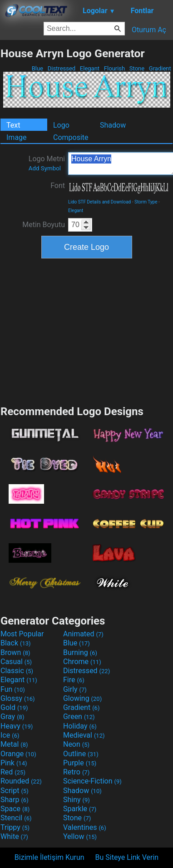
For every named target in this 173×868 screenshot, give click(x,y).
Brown (15, 652)
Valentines (85, 827)
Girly (75, 689)
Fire (74, 680)
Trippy (15, 827)
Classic (17, 671)
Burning (80, 652)
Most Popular (22, 634)
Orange (18, 754)
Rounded (21, 781)
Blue (37, 68)
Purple (80, 763)
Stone (137, 68)
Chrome (82, 662)
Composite (71, 137)
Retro (76, 772)
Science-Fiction (92, 781)
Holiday (80, 726)
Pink (14, 763)
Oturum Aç (149, 30)
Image (17, 137)
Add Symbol (45, 168)
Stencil (16, 818)
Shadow (113, 125)
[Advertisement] (87, 331)
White (14, 836)
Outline (81, 754)
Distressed (61, 68)
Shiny (77, 800)
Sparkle (80, 809)
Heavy (17, 726)
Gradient (160, 68)
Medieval (84, 735)
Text (13, 125)
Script (15, 791)
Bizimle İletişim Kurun (49, 857)
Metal (14, 744)
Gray (12, 717)
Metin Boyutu (44, 225)
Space (15, 809)
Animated (83, 634)
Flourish (115, 68)
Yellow (80, 836)
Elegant (90, 68)
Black (16, 643)
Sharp (15, 800)
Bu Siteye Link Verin (127, 857)
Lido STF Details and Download (99, 202)
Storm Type (146, 202)
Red (13, 772)
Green (79, 717)
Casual (16, 662)
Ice (10, 735)
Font (58, 186)
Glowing (82, 698)
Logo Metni (47, 163)
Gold (14, 707)
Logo (61, 125)
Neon (76, 744)
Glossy (18, 698)
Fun (13, 689)
